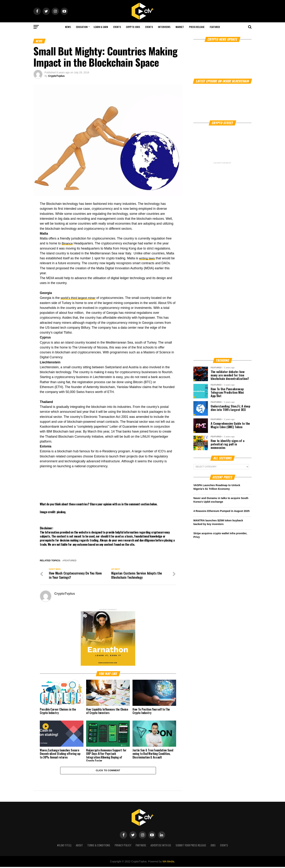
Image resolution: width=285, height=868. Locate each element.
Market (180, 27)
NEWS (68, 27)
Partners (141, 846)
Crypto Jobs (133, 27)
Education (82, 27)
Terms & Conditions (99, 846)
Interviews (164, 27)
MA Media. (169, 863)
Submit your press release (191, 846)
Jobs (213, 846)
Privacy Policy (123, 846)
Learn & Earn (101, 27)
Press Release (197, 27)
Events (117, 27)
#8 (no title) (64, 846)
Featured (215, 27)
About (79, 846)
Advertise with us (161, 846)
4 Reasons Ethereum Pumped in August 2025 (221, 511)
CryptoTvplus (56, 76)
